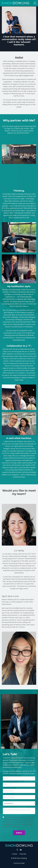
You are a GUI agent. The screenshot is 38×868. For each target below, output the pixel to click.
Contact (15, 854)
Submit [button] (19, 833)
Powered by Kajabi (19, 863)
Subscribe (23, 854)
